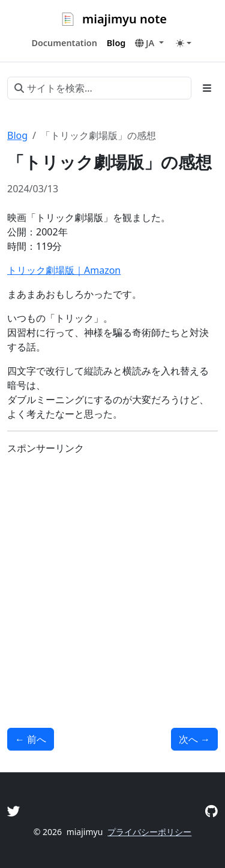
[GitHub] (211, 811)
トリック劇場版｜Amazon (64, 270)
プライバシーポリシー (149, 832)
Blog (17, 135)
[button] (149, 43)
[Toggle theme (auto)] (184, 43)
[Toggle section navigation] (207, 88)
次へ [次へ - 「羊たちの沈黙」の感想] (194, 739)
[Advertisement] (112, 577)
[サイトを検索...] (99, 88)
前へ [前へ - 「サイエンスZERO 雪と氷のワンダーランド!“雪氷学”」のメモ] (31, 739)
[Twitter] (14, 811)
